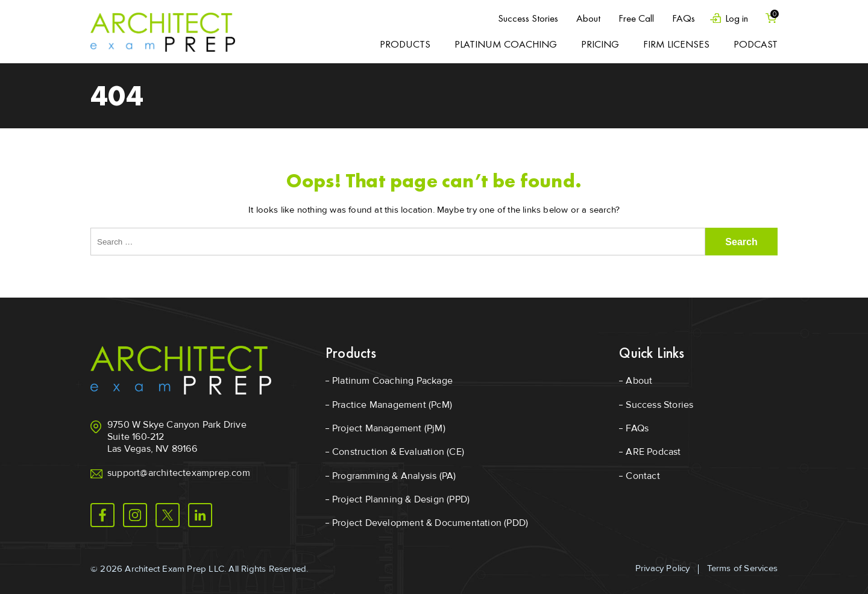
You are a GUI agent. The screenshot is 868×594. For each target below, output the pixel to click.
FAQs (683, 18)
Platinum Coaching (506, 44)
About (588, 18)
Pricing (600, 44)
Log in (736, 18)
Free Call (636, 18)
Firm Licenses (676, 44)
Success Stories (527, 18)
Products (405, 44)
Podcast (756, 44)
